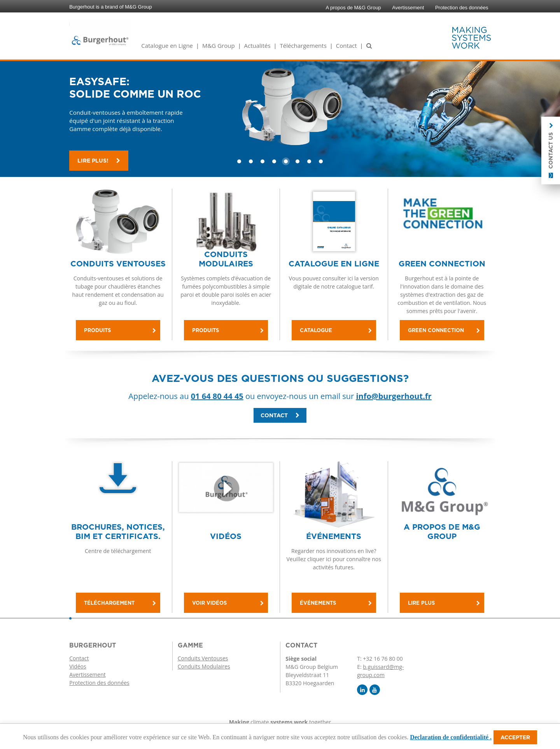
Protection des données (462, 8)
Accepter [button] (515, 737)
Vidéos (78, 666)
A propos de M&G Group (353, 8)
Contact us (551, 150)
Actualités (257, 45)
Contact (346, 45)
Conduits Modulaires (204, 666)
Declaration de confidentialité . (451, 737)
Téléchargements (303, 45)
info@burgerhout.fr (394, 396)
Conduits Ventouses (203, 658)
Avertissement (408, 8)
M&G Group (219, 45)
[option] (280, 114)
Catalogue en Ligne (167, 45)
